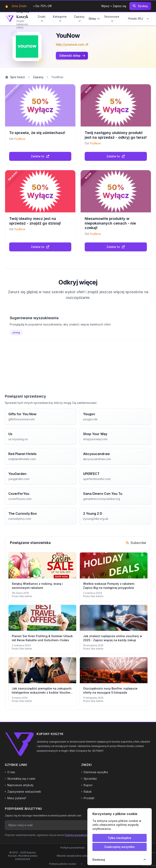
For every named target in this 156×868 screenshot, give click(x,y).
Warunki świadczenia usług (73, 856)
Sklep (94, 19)
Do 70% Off (44, 6)
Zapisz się (119, 6)
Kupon (87, 785)
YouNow (20, 139)
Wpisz (106, 6)
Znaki (42, 19)
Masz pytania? (16, 798)
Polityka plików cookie (63, 864)
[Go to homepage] (17, 19)
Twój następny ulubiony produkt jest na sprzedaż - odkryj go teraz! (116, 135)
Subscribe (136, 543)
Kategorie (60, 19)
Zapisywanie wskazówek (23, 792)
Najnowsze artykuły (19, 785)
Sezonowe (112, 19)
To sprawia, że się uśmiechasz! (37, 133)
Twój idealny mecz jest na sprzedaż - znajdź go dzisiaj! (35, 221)
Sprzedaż (89, 779)
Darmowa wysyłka (95, 772)
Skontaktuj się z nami (20, 779)
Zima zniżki (19, 6)
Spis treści (15, 77)
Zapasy (79, 19)
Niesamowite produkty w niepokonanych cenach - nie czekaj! (110, 223)
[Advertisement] (78, 365)
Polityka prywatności (77, 835)
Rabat (86, 792)
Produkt (88, 798)
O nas (10, 772)
